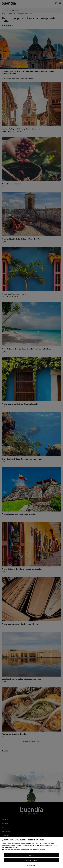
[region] (32, 852)
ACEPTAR (32, 855)
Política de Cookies (12, 847)
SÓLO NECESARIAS (32, 860)
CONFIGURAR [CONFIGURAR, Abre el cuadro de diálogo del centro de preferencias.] (31, 865)
